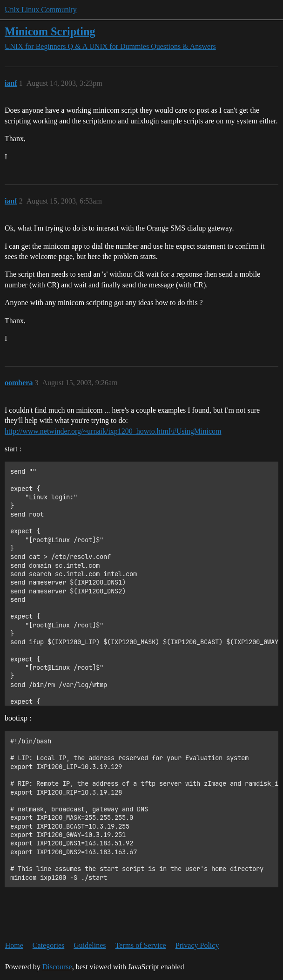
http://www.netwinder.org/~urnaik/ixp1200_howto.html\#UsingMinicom (113, 431)
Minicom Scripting (50, 31)
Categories (48, 945)
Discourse (57, 967)
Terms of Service (141, 945)
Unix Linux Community (41, 10)
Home (14, 945)
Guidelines (90, 945)
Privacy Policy (197, 945)
